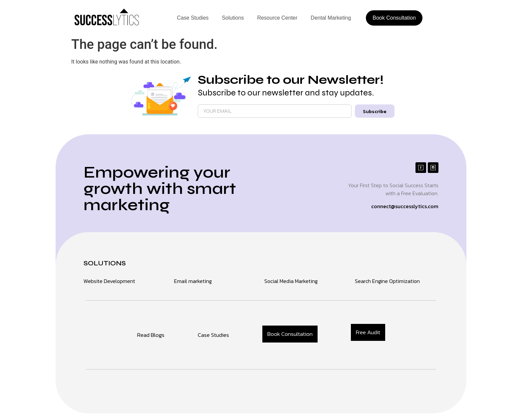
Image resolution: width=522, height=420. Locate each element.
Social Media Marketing (291, 281)
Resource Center (277, 18)
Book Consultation (394, 18)
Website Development (109, 281)
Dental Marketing (331, 18)
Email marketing (193, 281)
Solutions (233, 18)
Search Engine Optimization (387, 281)
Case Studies (193, 18)
